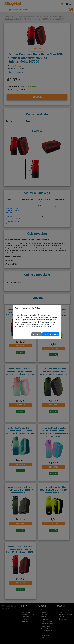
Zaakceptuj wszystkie (51, 334)
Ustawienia (36, 334)
